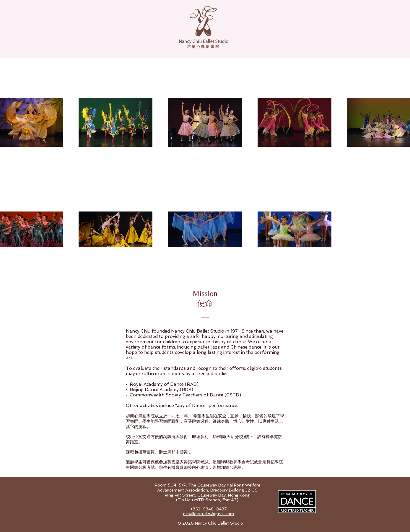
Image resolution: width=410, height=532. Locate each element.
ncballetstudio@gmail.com (209, 514)
